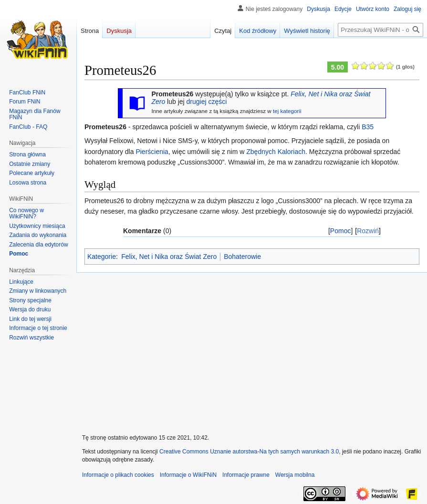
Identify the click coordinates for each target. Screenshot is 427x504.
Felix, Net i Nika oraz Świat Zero (169, 257)
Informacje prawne (246, 475)
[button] (31, 338)
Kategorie (102, 257)
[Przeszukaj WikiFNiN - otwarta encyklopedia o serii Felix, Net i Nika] (380, 30)
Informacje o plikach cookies (118, 475)
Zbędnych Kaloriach (276, 152)
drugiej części (207, 102)
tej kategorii (287, 111)
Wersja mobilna (295, 475)
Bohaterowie (242, 257)
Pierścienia (152, 152)
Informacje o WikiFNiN (188, 475)
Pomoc (341, 231)
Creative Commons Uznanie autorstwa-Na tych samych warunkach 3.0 (249, 452)
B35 (368, 127)
